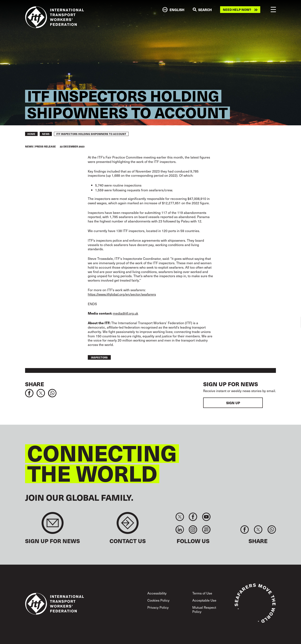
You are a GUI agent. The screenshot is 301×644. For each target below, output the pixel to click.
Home (31, 134)
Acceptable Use (204, 600)
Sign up (233, 403)
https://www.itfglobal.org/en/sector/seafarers (122, 294)
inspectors (99, 357)
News (46, 134)
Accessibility (157, 593)
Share (35, 384)
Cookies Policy (158, 600)
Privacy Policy (158, 607)
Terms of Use (202, 593)
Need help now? (237, 10)
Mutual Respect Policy (204, 609)
